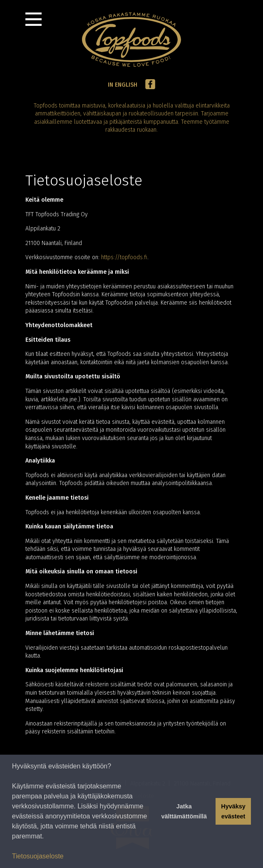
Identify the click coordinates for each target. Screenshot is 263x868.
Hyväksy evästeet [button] (233, 811)
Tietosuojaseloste (38, 856)
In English (123, 85)
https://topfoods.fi (124, 257)
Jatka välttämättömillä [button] (184, 811)
